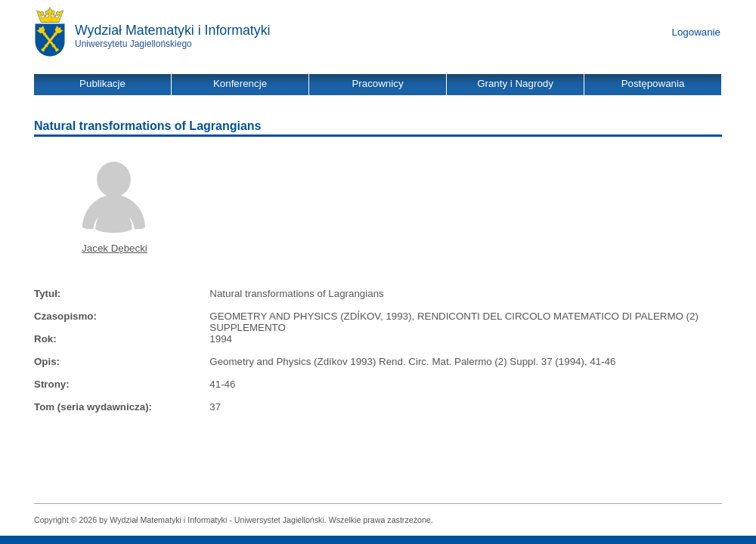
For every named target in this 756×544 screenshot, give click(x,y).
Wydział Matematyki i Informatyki (173, 30)
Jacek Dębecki (115, 248)
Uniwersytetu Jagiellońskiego (133, 44)
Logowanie (696, 32)
